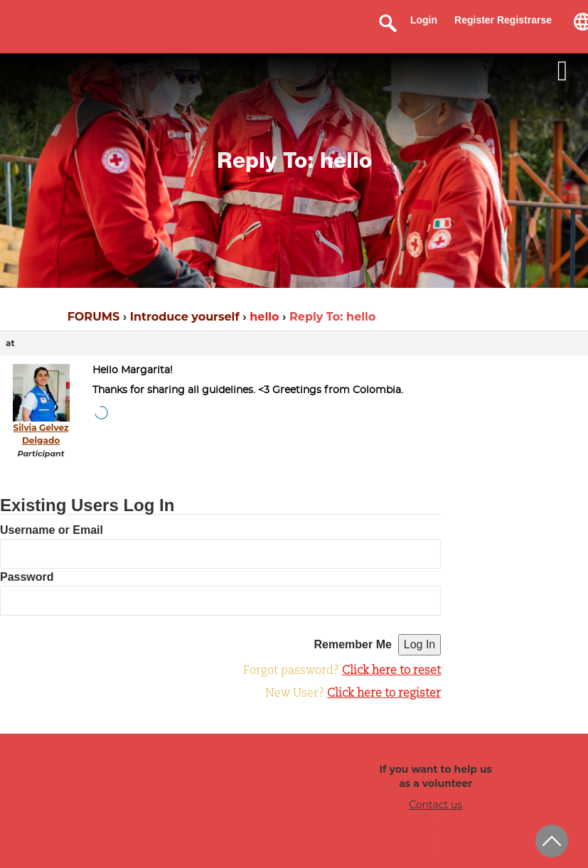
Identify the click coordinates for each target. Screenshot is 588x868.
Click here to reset (391, 671)
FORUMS (93, 317)
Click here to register (384, 694)
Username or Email (52, 530)
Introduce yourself (185, 317)
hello (264, 317)
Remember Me (353, 644)
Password (27, 577)
